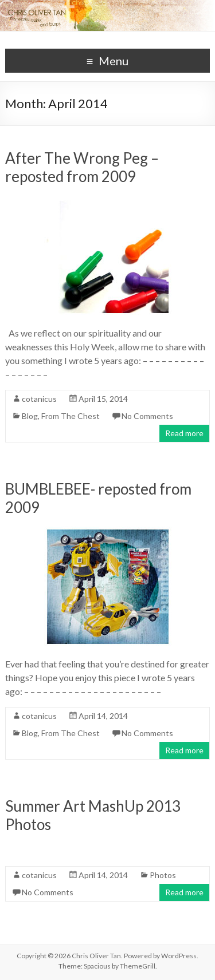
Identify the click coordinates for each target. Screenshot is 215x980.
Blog (30, 416)
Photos (163, 875)
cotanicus (39, 399)
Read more (184, 433)
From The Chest (71, 416)
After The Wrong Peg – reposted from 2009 (82, 167)
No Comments (147, 416)
